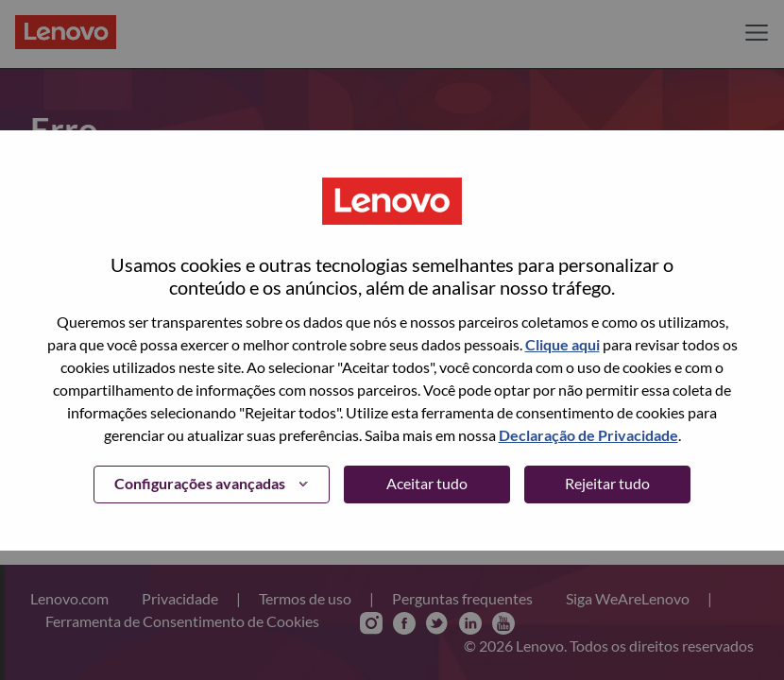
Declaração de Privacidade (588, 435)
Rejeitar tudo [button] (607, 483)
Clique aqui (562, 344)
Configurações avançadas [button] (200, 483)
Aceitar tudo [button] (427, 483)
